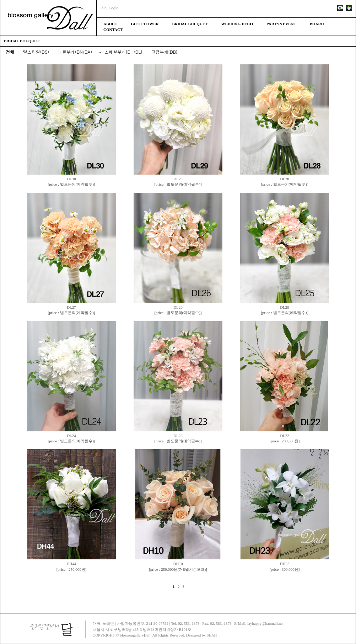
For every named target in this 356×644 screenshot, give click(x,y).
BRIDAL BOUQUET (190, 24)
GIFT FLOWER (145, 24)
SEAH (212, 635)
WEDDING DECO (237, 24)
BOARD (317, 24)
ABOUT (110, 24)
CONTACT (113, 30)
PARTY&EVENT (281, 24)
